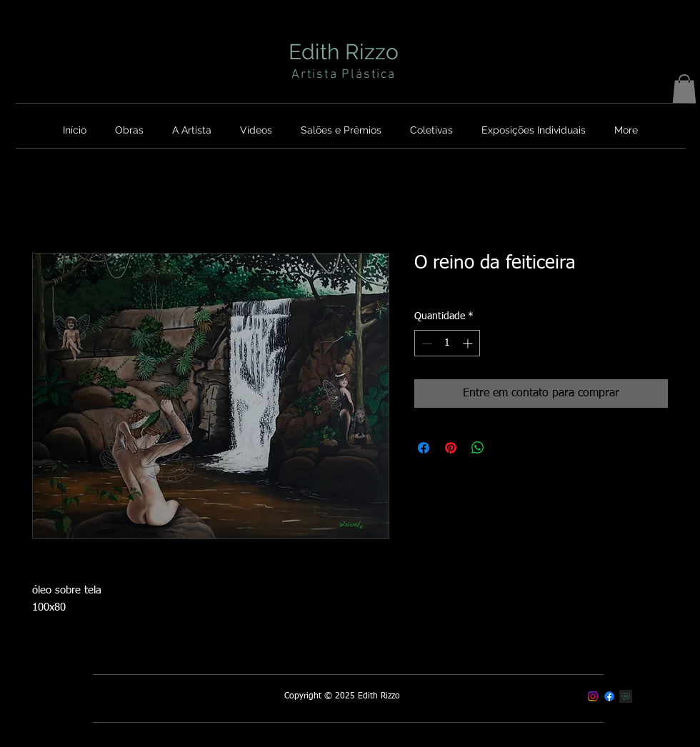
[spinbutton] (447, 343)
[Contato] (626, 696)
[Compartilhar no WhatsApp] (478, 448)
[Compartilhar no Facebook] (424, 448)
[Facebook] (609, 696)
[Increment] (469, 343)
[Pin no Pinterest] (451, 448)
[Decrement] (425, 343)
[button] (684, 89)
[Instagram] (593, 696)
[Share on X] (505, 448)
